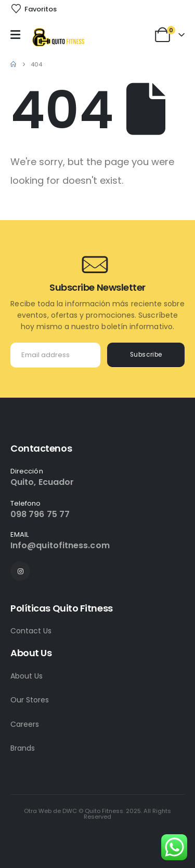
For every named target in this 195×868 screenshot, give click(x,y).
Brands (23, 748)
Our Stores (30, 700)
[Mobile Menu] (18, 35)
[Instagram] (20, 571)
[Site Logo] (58, 37)
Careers (25, 724)
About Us (27, 676)
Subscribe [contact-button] (146, 355)
